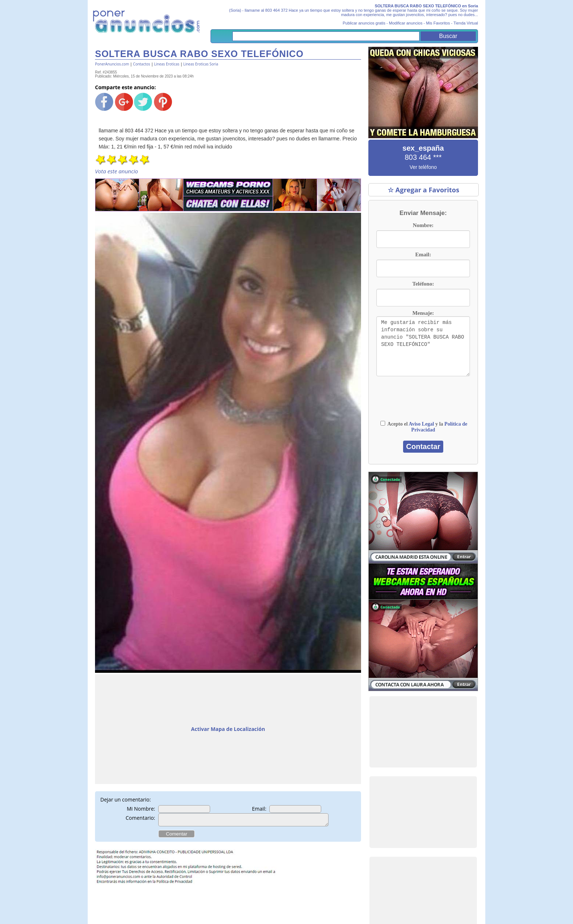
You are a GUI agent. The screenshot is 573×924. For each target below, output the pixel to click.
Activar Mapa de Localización (228, 729)
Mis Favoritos (438, 23)
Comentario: (141, 818)
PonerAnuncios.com (112, 64)
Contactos (142, 64)
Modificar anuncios (406, 23)
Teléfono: (423, 284)
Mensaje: (423, 313)
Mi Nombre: (141, 809)
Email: (259, 809)
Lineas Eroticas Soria (201, 64)
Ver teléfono (423, 167)
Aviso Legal (421, 424)
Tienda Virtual (466, 23)
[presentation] (423, 402)
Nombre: (423, 225)
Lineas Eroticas (167, 64)
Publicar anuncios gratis (364, 23)
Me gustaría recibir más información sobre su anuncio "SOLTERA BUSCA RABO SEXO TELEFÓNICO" (423, 346)
